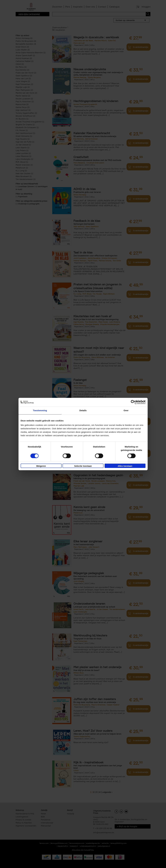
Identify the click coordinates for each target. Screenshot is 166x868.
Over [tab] (126, 410)
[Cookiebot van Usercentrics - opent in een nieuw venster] (133, 402)
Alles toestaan (125, 466)
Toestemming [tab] (40, 410)
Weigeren (41, 466)
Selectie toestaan (83, 466)
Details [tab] (83, 410)
